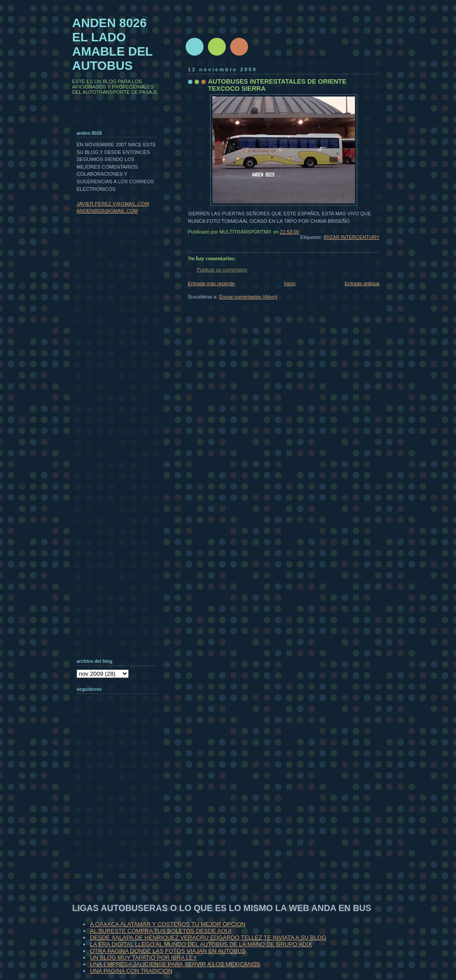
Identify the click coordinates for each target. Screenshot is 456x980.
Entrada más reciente (211, 283)
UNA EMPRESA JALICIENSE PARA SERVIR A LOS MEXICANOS (175, 964)
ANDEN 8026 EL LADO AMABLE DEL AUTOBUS (112, 44)
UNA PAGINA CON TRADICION (131, 971)
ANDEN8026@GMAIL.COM (107, 211)
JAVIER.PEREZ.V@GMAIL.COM (113, 204)
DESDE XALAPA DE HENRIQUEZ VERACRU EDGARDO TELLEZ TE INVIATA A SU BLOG (208, 938)
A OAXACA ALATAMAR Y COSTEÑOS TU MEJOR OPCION (168, 924)
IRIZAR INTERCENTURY (351, 237)
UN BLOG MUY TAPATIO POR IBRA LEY (143, 958)
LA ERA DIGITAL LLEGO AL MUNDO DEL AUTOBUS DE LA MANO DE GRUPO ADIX (201, 944)
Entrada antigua (362, 283)
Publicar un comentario (222, 270)
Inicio (290, 283)
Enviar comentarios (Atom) (248, 297)
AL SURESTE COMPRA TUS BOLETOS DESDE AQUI (161, 931)
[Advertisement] (121, 816)
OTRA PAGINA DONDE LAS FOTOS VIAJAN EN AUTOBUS (168, 951)
